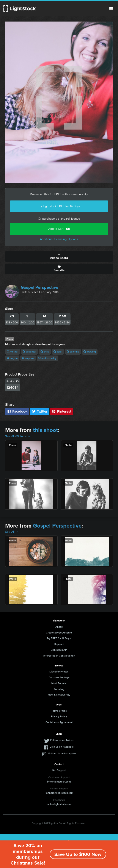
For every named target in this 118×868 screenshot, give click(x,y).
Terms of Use (59, 711)
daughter (29, 352)
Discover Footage (59, 677)
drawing (90, 352)
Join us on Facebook (62, 747)
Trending (59, 689)
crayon (12, 358)
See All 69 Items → (18, 436)
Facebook (17, 411)
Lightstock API (59, 650)
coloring (73, 352)
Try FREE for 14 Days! (59, 638)
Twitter (40, 411)
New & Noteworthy (59, 695)
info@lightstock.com (59, 782)
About (59, 627)
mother (13, 352)
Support (59, 644)
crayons (28, 358)
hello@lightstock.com (59, 804)
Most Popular (59, 683)
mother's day (47, 358)
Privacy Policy (59, 716)
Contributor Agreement (59, 722)
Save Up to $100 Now (78, 854)
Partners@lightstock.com (59, 793)
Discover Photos (59, 672)
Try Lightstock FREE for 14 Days (59, 206)
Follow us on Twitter (62, 740)
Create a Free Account (59, 633)
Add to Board (59, 256)
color (58, 352)
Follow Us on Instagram (62, 753)
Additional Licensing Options (59, 239)
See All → (12, 532)
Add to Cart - (59, 229)
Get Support (59, 770)
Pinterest (61, 411)
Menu (111, 9)
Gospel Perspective (39, 287)
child (45, 352)
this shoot (46, 430)
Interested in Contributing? (59, 656)
